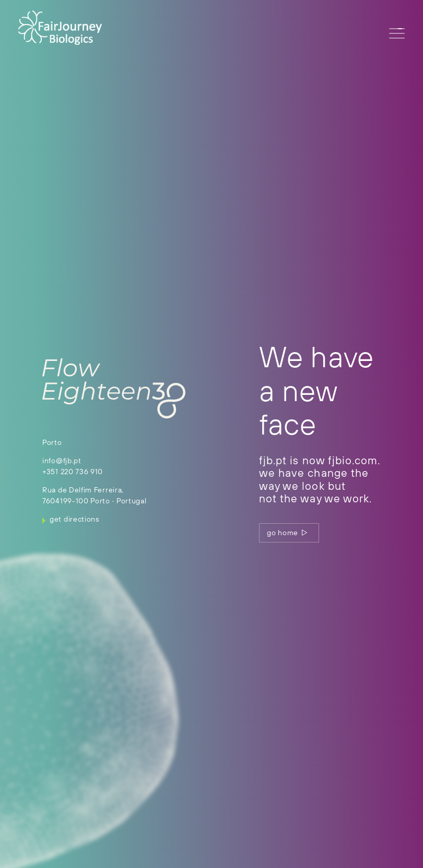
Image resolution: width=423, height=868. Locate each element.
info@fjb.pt (62, 461)
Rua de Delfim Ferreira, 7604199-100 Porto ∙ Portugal (95, 495)
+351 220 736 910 (73, 472)
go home (287, 533)
